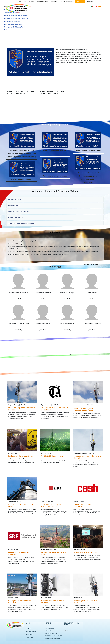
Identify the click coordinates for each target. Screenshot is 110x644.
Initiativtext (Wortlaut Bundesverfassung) (16, 18)
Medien (6, 30)
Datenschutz (30, 637)
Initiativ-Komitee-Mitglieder (12, 21)
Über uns (29, 629)
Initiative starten (31, 632)
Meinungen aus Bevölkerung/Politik (14, 27)
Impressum (29, 635)
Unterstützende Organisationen (13, 24)
